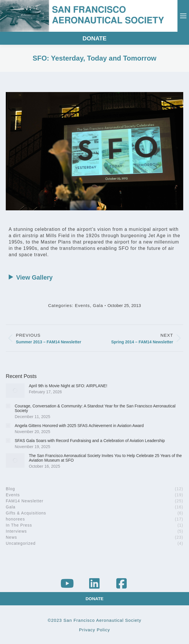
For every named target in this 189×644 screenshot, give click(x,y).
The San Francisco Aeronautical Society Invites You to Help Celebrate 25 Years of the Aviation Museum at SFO (105, 458)
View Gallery (29, 278)
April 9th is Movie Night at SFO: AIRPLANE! (68, 386)
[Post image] (15, 391)
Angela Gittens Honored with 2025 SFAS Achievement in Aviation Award (79, 426)
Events (83, 305)
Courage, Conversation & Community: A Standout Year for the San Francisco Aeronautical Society (95, 408)
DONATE (95, 38)
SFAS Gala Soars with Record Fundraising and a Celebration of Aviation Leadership (90, 441)
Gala (98, 305)
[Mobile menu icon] (183, 16)
